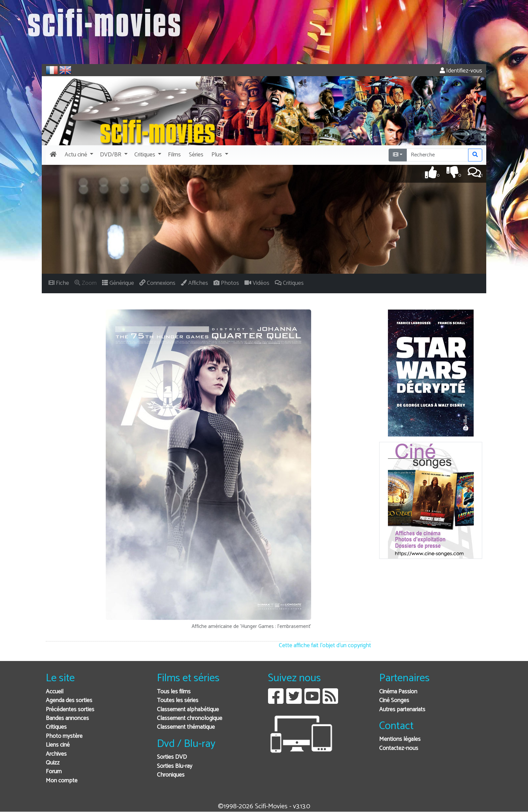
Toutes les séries (178, 701)
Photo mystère (64, 736)
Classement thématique (186, 727)
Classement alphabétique (188, 710)
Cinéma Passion (398, 692)
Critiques (56, 727)
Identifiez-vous (461, 71)
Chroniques (171, 775)
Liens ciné (58, 745)
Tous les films (174, 692)
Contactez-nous (399, 748)
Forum (54, 772)
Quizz (53, 763)
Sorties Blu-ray (175, 766)
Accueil (55, 692)
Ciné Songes (394, 701)
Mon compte (62, 781)
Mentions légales (400, 739)
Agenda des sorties (69, 701)
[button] (78, 155)
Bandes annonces (67, 718)
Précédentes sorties (70, 710)
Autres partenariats (402, 710)
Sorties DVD (172, 757)
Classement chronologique (190, 718)
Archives (56, 754)
